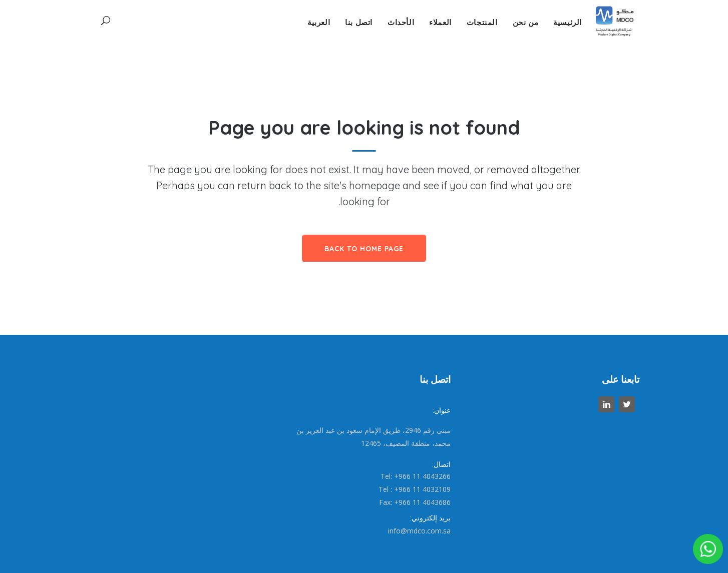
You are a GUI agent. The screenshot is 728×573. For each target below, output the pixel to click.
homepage (375, 185)
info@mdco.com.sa (419, 531)
